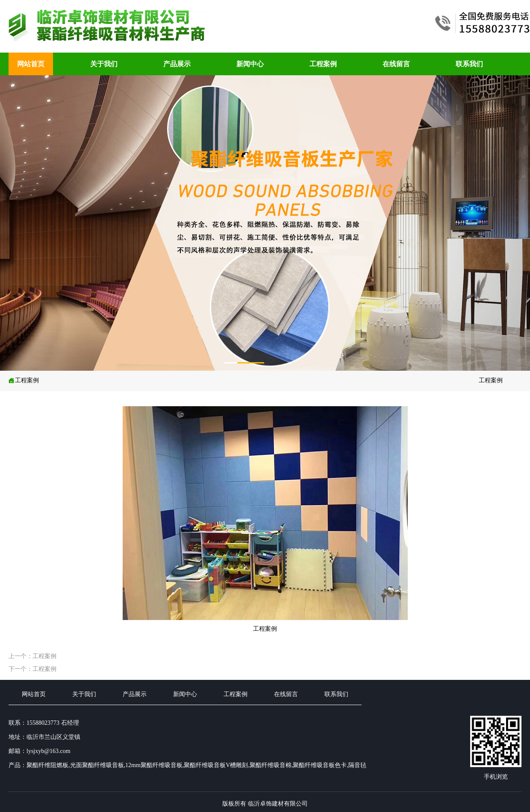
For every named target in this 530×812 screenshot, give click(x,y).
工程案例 (323, 64)
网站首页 (31, 64)
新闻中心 (250, 64)
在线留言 (396, 64)
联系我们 (469, 64)
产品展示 (177, 64)
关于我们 (104, 64)
